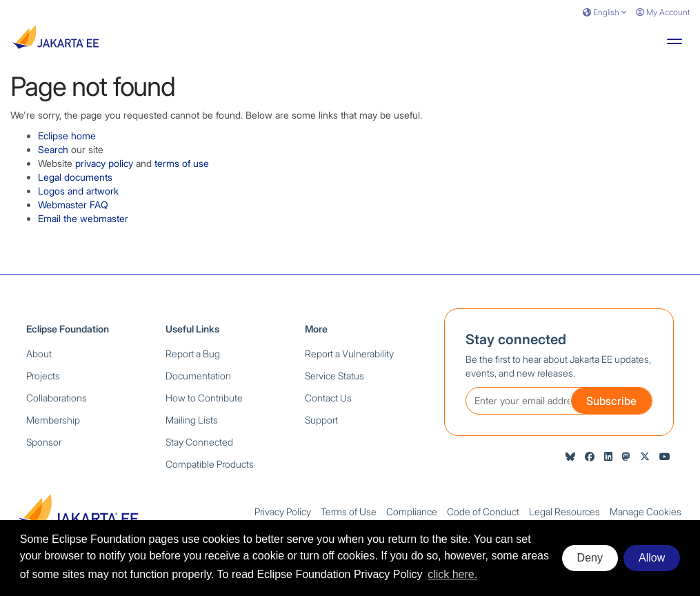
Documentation (198, 376)
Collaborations (57, 398)
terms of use (182, 163)
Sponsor (44, 442)
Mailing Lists (192, 420)
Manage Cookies (646, 511)
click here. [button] (452, 574)
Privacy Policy (283, 511)
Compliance (412, 511)
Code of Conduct (483, 511)
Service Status (334, 376)
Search (53, 149)
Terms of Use (349, 511)
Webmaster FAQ (73, 205)
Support (321, 420)
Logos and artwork (78, 191)
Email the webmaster (83, 218)
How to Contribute (204, 398)
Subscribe (611, 401)
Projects (43, 376)
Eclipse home (67, 136)
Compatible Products (210, 464)
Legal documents (75, 177)
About (39, 354)
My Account (663, 12)
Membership (53, 420)
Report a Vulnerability (349, 354)
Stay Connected (199, 442)
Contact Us (328, 398)
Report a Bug (193, 354)
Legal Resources (564, 511)
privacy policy (104, 163)
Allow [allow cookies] (652, 558)
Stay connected (516, 339)
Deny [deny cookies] (590, 558)
